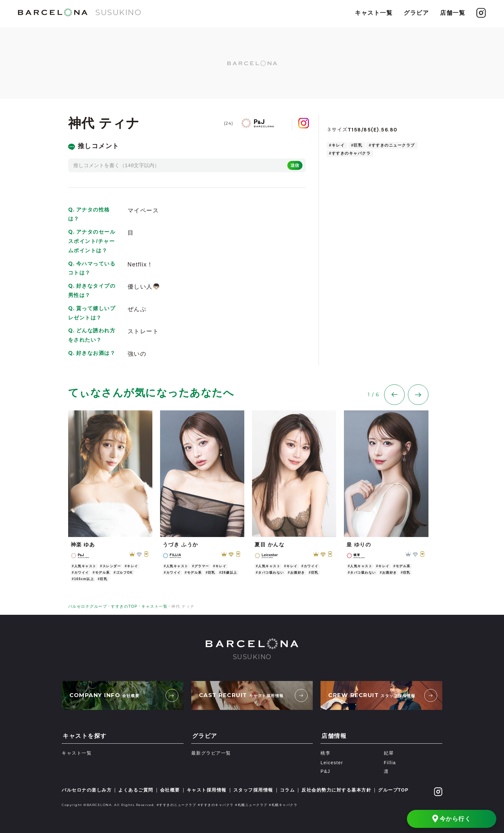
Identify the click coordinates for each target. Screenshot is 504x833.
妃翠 (389, 753)
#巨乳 (357, 145)
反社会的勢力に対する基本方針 (336, 790)
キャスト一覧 (374, 13)
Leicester (332, 763)
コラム (288, 790)
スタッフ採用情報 (253, 790)
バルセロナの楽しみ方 (87, 790)
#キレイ (337, 145)
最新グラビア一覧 (211, 753)
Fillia (390, 763)
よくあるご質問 (136, 790)
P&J (325, 771)
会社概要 (170, 790)
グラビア (416, 13)
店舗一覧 (453, 13)
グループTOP (393, 790)
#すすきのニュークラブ (392, 145)
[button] (394, 402)
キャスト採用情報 (207, 790)
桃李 (325, 753)
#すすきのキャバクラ (350, 153)
